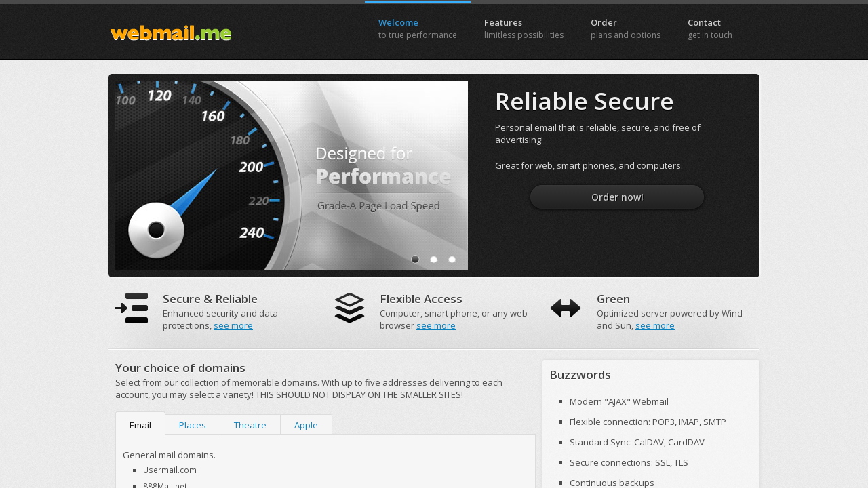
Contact (710, 28)
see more (233, 325)
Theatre (250, 425)
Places (193, 425)
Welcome (418, 28)
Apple (306, 425)
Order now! (617, 197)
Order (626, 28)
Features (524, 28)
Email (140, 425)
